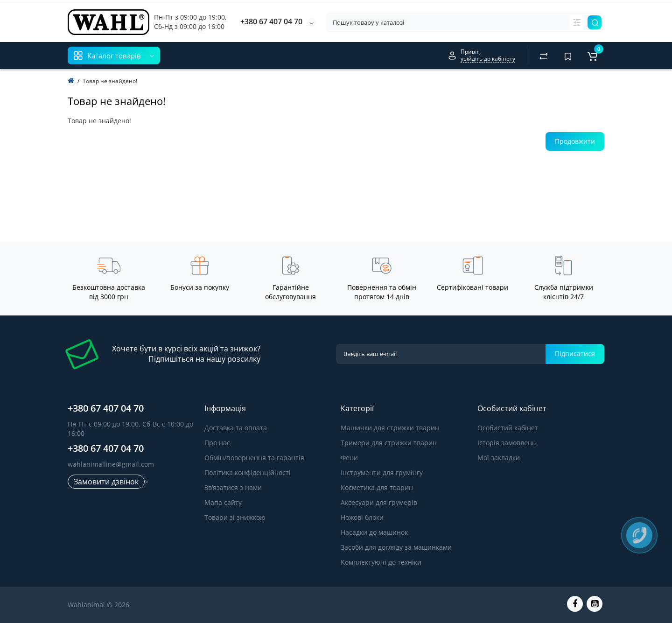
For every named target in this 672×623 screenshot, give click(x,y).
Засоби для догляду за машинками (396, 547)
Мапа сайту (223, 502)
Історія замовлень (507, 443)
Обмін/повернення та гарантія (254, 458)
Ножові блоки (362, 517)
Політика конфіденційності (248, 472)
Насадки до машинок (374, 532)
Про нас (217, 443)
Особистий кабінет (508, 428)
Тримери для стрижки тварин (389, 443)
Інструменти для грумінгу (382, 472)
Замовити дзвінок (106, 482)
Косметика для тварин (377, 487)
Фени (349, 458)
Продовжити (575, 141)
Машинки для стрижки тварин (390, 428)
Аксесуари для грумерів (379, 502)
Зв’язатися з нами (233, 487)
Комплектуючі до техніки (381, 562)
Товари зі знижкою (235, 517)
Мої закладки (499, 458)
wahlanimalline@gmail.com (111, 464)
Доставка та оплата (236, 428)
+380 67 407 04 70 (271, 21)
